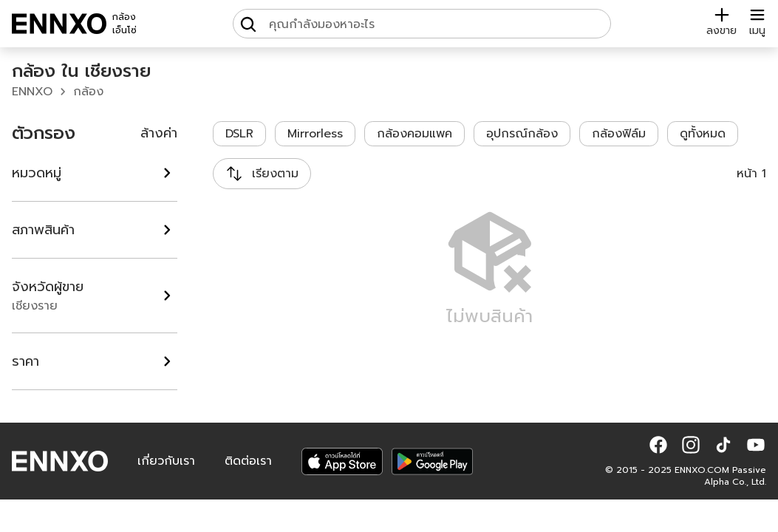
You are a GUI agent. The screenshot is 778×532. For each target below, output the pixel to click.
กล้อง (88, 92)
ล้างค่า (159, 133)
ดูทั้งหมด (703, 134)
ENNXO (32, 92)
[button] (658, 445)
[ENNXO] (59, 24)
